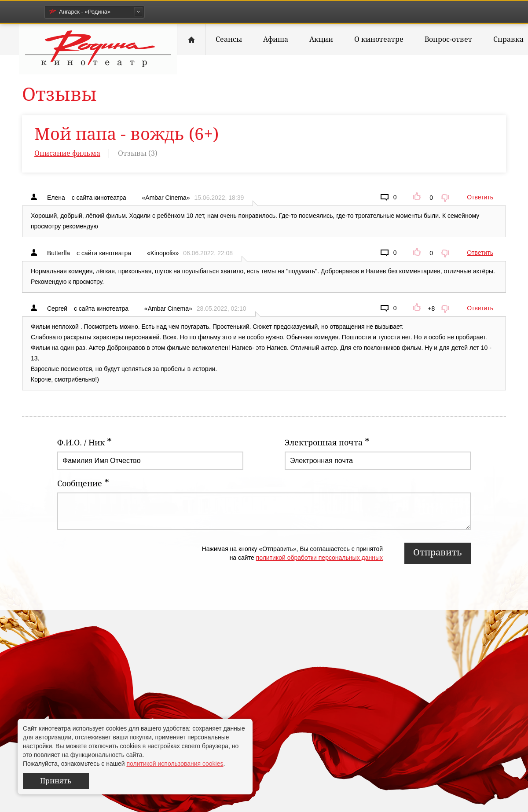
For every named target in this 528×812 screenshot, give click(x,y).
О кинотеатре (379, 39)
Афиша (276, 39)
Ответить (480, 197)
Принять (56, 781)
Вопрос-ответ (448, 39)
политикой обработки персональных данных (319, 558)
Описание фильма (67, 153)
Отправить (438, 552)
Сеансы (229, 39)
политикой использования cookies (175, 764)
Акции (321, 39)
